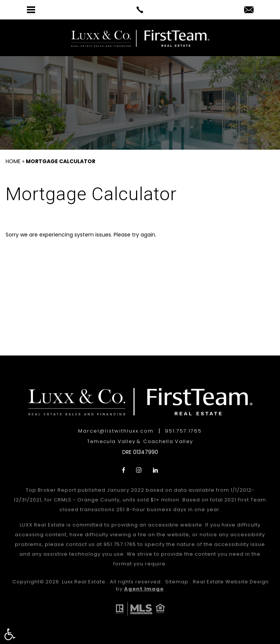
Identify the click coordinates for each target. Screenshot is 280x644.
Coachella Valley (168, 441)
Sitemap (177, 582)
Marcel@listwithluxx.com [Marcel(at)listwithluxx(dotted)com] (116, 431)
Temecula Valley (111, 441)
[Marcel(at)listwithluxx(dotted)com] (249, 10)
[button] (10, 634)
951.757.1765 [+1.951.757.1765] (183, 431)
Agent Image (144, 589)
